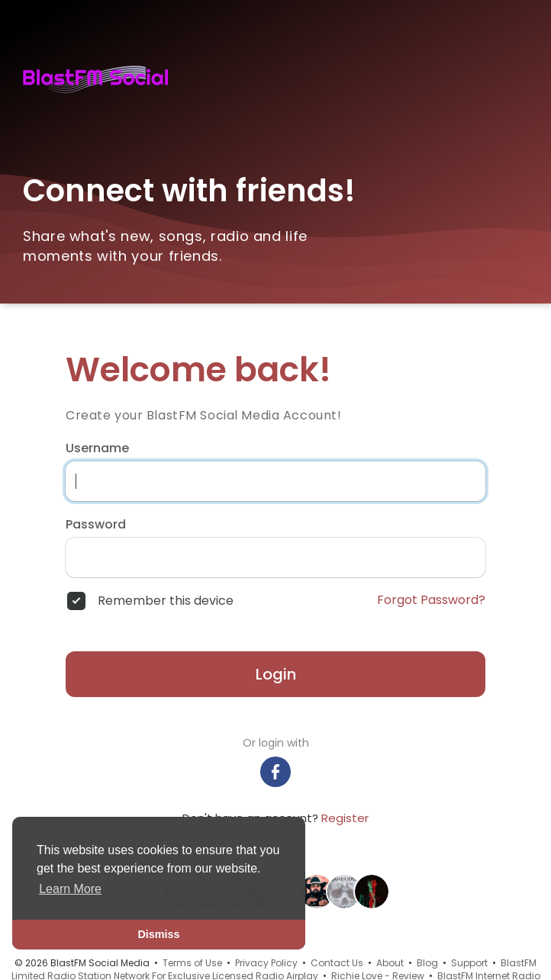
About (390, 963)
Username (97, 448)
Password (96, 525)
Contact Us (337, 963)
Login (276, 674)
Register (345, 818)
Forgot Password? (431, 600)
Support (469, 963)
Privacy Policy (266, 963)
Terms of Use (192, 963)
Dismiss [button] (158, 934)
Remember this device (166, 601)
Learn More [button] (70, 889)
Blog (427, 963)
